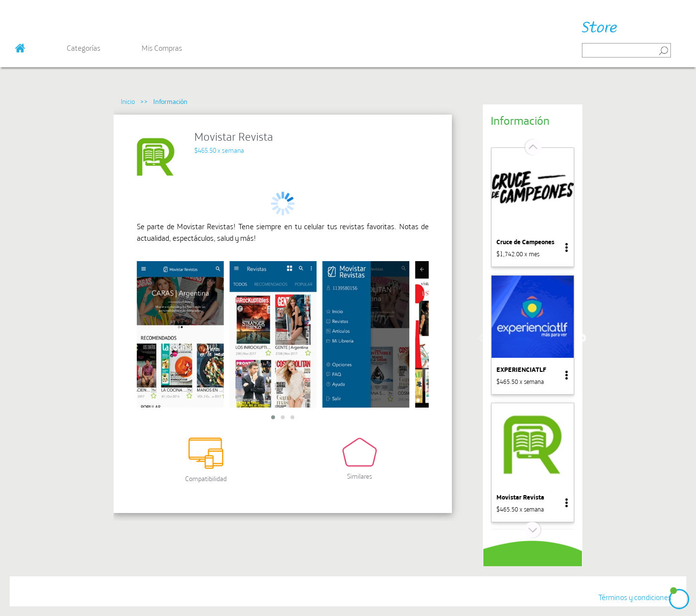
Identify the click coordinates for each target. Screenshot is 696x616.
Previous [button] (483, 338)
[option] (533, 207)
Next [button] (582, 338)
